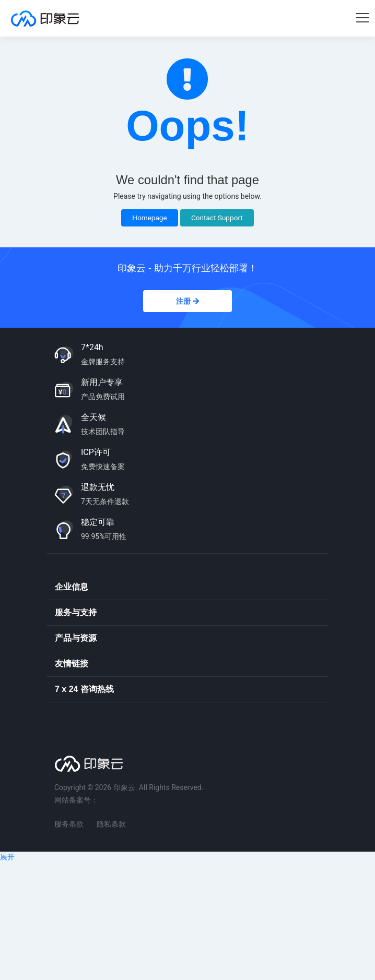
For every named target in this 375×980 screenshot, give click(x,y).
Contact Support (217, 218)
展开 (7, 857)
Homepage (149, 218)
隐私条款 (111, 824)
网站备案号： (76, 800)
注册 (187, 301)
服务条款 (69, 824)
